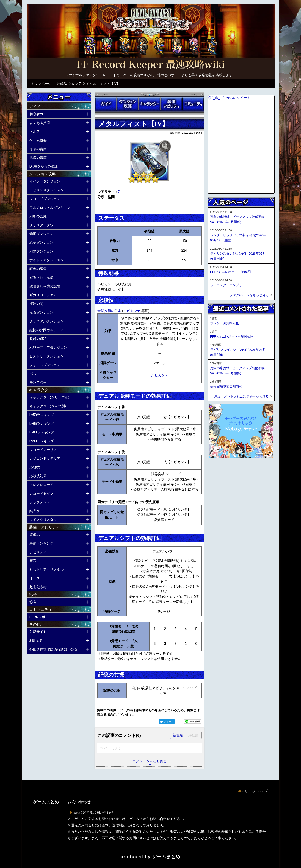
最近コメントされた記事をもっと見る (242, 396)
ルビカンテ (132, 311)
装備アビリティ (171, 104)
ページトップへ (219, 469)
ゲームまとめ (166, 857)
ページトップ (255, 791)
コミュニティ (193, 104)
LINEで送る (193, 722)
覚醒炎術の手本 (110, 311)
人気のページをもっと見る (250, 295)
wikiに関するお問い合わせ (94, 812)
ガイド (106, 104)
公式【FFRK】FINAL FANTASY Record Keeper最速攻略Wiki (151, 65)
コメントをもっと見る (150, 761)
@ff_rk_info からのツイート (229, 98)
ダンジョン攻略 (128, 104)
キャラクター (149, 104)
